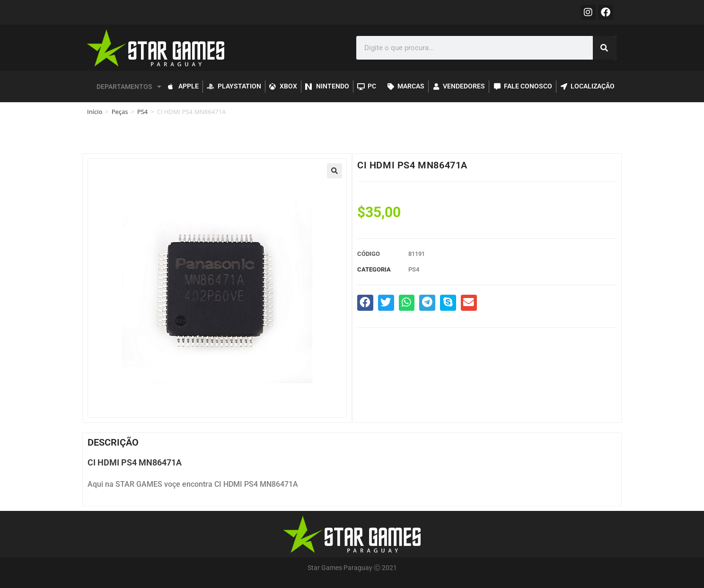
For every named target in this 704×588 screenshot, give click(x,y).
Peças (120, 112)
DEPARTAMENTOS (129, 87)
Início (95, 112)
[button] (334, 171)
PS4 (142, 112)
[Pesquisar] (605, 48)
